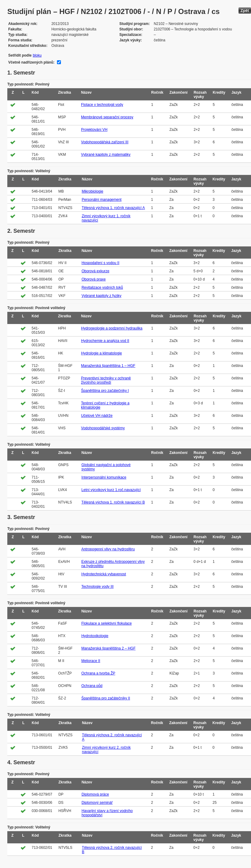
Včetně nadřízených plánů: (31, 62)
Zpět (245, 10)
